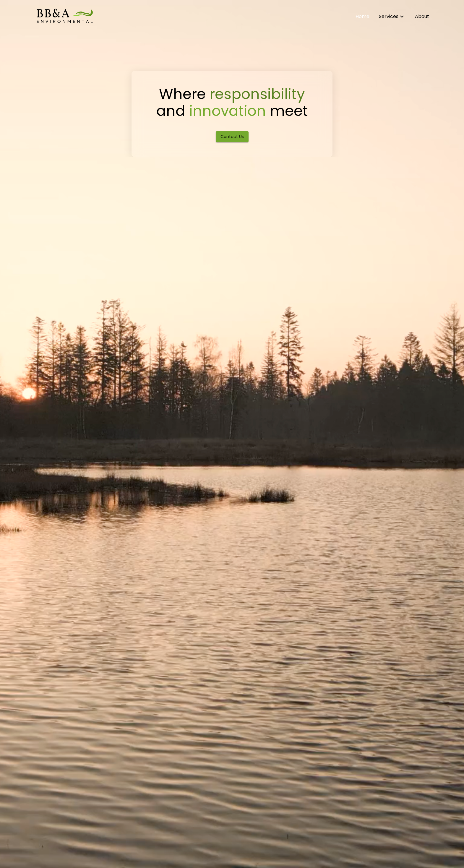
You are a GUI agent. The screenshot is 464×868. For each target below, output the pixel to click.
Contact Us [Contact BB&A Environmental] (232, 137)
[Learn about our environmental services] (392, 17)
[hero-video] (232, 434)
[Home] (64, 17)
